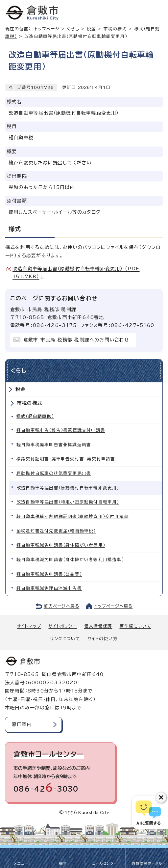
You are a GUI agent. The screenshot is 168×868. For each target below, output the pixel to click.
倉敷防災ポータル (147, 863)
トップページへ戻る (114, 606)
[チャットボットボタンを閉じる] (161, 798)
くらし (73, 29)
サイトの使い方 (103, 639)
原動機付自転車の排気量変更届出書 (54, 473)
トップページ (47, 29)
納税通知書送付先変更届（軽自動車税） (56, 531)
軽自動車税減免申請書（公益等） (49, 574)
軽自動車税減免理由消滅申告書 (49, 588)
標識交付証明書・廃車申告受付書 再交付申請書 (66, 459)
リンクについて (65, 639)
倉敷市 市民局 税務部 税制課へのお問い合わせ (76, 340)
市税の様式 (115, 29)
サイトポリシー (62, 626)
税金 (91, 29)
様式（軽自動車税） (35, 416)
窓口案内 (22, 724)
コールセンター (105, 863)
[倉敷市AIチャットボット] (148, 812)
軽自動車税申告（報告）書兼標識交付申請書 (61, 430)
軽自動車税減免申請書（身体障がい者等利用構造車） (70, 560)
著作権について (135, 626)
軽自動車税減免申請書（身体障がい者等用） (61, 545)
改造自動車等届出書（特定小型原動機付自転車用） (68, 502)
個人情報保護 (98, 626)
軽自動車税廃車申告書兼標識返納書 (54, 445)
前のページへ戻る (62, 606)
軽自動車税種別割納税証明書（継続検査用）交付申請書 (72, 516)
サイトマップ (29, 626)
